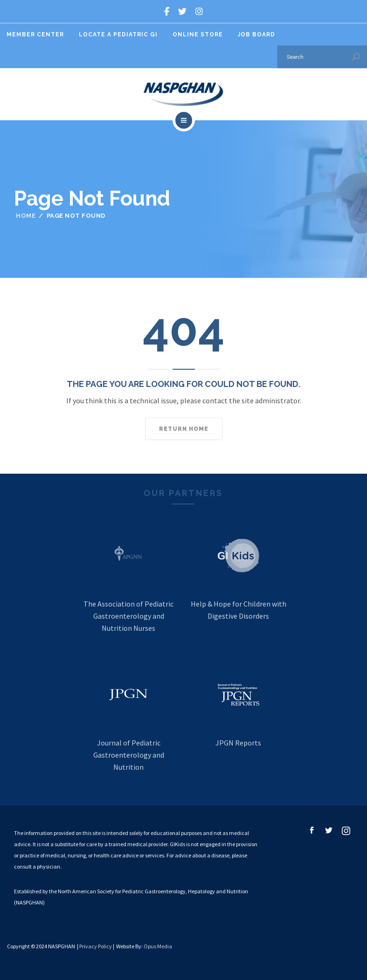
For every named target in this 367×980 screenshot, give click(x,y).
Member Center (35, 35)
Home (26, 216)
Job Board (256, 35)
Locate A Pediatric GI (118, 35)
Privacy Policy (96, 946)
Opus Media (158, 946)
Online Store (198, 35)
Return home (184, 429)
